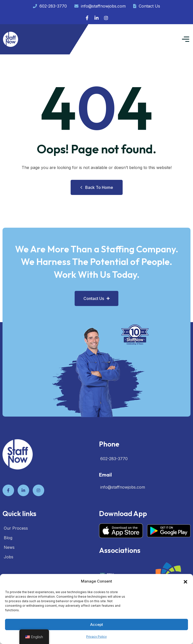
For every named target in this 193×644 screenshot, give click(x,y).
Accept (97, 624)
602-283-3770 (50, 6)
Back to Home (97, 187)
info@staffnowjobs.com (100, 6)
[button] (185, 581)
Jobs (9, 557)
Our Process (16, 528)
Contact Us (147, 6)
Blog (8, 538)
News (9, 547)
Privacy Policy (96, 637)
